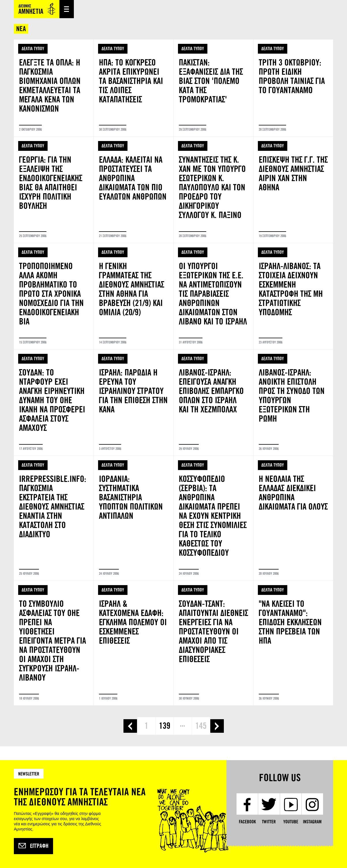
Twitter (269, 822)
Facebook (247, 822)
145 (201, 726)
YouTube (291, 822)
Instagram (312, 822)
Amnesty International (37, 9)
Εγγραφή (33, 846)
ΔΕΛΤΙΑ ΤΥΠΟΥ (33, 49)
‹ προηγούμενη (130, 726)
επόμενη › (217, 726)
